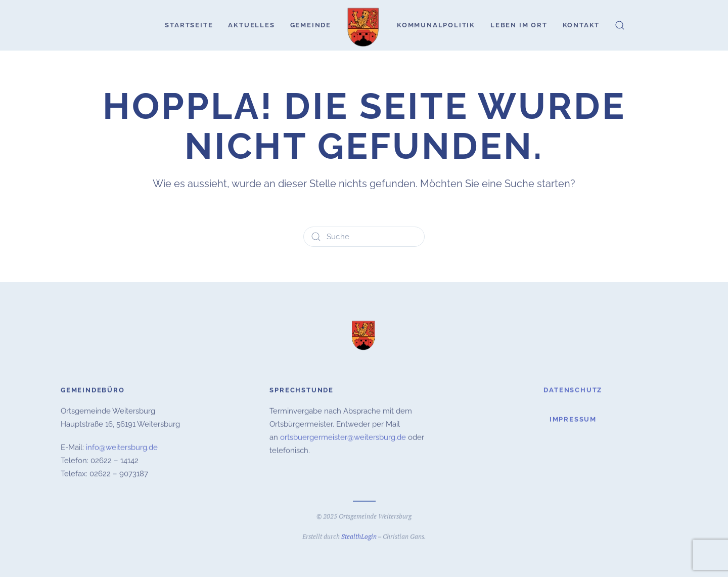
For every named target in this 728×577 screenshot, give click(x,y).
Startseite (189, 25)
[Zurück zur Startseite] (364, 25)
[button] (620, 25)
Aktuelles (251, 25)
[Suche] (364, 237)
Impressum (573, 418)
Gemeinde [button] (311, 25)
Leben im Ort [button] (519, 25)
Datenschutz (573, 389)
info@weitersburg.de (122, 447)
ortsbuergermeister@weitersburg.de (343, 436)
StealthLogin (359, 536)
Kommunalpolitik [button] (436, 25)
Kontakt (581, 25)
